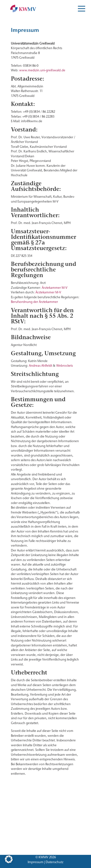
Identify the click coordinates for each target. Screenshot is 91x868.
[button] (9, 859)
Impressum (36, 862)
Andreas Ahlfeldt (41, 365)
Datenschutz (54, 862)
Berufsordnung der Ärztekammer (34, 302)
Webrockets (65, 365)
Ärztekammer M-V (55, 288)
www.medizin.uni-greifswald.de (42, 70)
